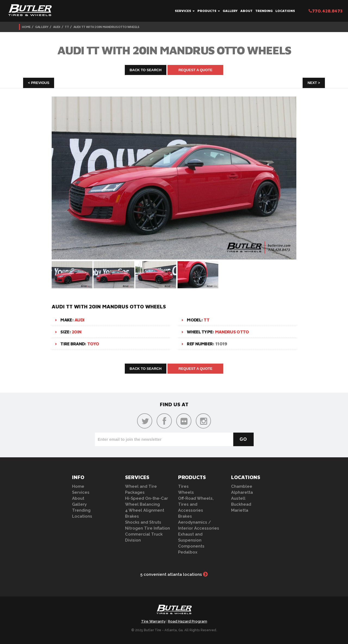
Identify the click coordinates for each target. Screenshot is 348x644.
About (246, 11)
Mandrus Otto (232, 332)
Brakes (132, 516)
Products (209, 11)
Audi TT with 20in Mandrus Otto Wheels (106, 27)
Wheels (186, 492)
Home (26, 27)
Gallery (230, 11)
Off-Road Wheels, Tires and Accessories (196, 504)
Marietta (240, 510)
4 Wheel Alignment (145, 510)
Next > (314, 83)
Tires (183, 486)
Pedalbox (188, 552)
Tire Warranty (153, 621)
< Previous (39, 83)
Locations (285, 11)
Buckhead (241, 504)
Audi (57, 27)
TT (67, 27)
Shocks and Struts (143, 522)
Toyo (93, 344)
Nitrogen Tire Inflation (147, 528)
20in (77, 332)
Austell (238, 498)
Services (185, 11)
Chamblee (242, 486)
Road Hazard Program (188, 621)
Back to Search (146, 70)
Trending (264, 11)
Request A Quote (195, 70)
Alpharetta (242, 492)
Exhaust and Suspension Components (191, 540)
